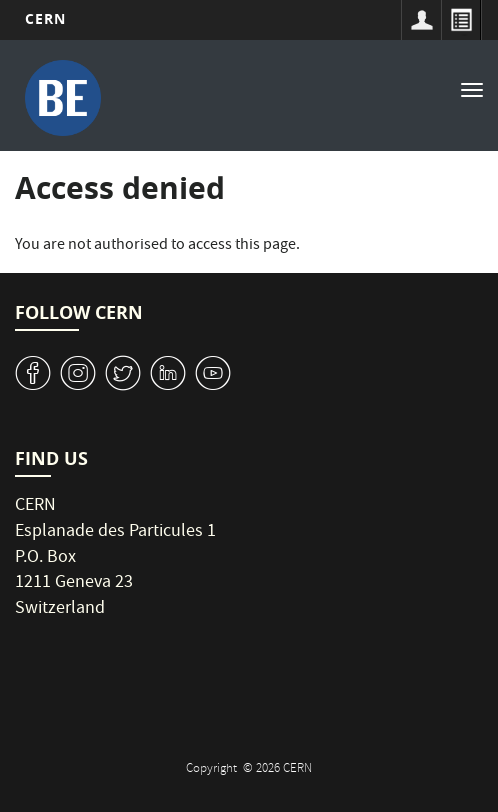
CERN (45, 18)
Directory (461, 20)
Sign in (421, 20)
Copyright (213, 769)
